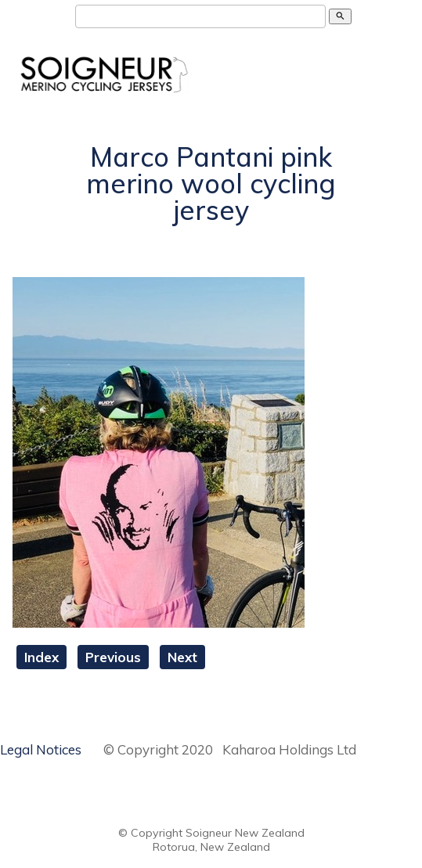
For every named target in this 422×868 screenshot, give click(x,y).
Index (41, 657)
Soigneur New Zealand (245, 833)
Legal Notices (41, 749)
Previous (113, 657)
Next (182, 657)
